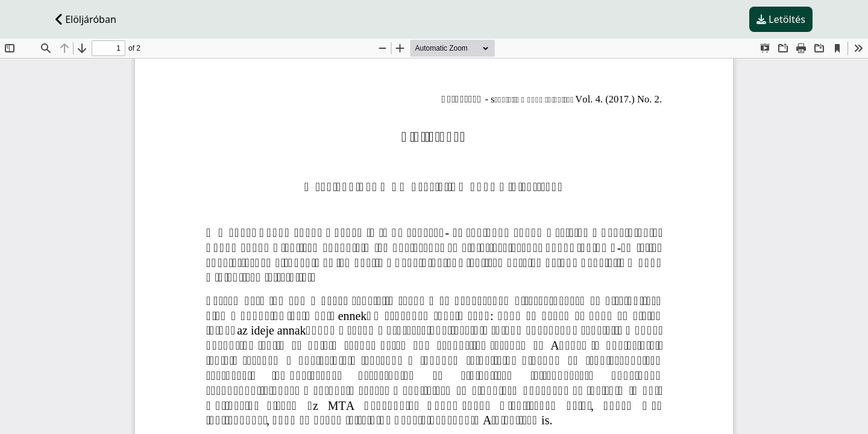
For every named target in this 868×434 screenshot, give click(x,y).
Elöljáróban (86, 19)
